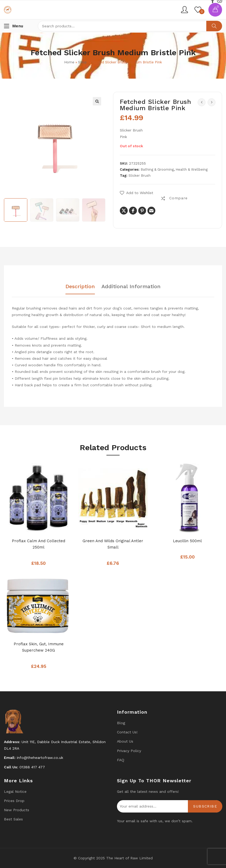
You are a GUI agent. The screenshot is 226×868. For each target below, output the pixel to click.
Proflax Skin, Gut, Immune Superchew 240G (39, 647)
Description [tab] (80, 287)
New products (17, 810)
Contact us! (127, 732)
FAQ (121, 760)
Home (69, 62)
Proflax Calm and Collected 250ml (38, 544)
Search (214, 26)
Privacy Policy (129, 751)
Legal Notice (15, 791)
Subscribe (205, 806)
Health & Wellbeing (192, 169)
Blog (121, 723)
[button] (97, 101)
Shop (82, 62)
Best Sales (13, 819)
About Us (125, 741)
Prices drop (14, 801)
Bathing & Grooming (157, 169)
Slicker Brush (140, 176)
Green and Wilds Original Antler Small (113, 544)
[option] (16, 210)
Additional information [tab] (131, 287)
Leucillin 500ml (187, 541)
